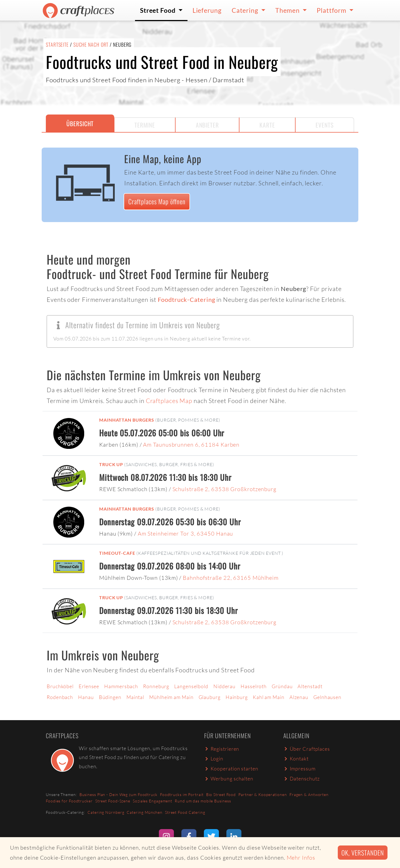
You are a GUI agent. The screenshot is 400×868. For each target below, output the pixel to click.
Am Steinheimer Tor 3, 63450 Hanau (186, 534)
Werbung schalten (229, 779)
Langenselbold (191, 686)
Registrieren (222, 749)
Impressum (299, 768)
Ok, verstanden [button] (363, 853)
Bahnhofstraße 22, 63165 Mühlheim (231, 578)
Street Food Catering (185, 812)
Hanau (86, 697)
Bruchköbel (60, 686)
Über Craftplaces (307, 749)
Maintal (135, 697)
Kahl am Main (269, 697)
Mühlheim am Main (171, 697)
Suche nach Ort (91, 44)
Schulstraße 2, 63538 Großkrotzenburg (224, 489)
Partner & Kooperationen (263, 794)
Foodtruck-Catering (186, 300)
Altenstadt (310, 686)
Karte (267, 125)
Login (214, 758)
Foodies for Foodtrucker (69, 801)
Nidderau (224, 686)
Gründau (282, 686)
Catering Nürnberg (106, 812)
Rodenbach (60, 697)
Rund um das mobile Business (203, 801)
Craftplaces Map (169, 401)
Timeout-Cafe (117, 553)
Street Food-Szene (113, 801)
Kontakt (296, 758)
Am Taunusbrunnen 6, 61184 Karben (191, 445)
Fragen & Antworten (309, 794)
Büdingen (110, 697)
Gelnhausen (327, 697)
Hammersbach (121, 686)
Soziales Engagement (152, 801)
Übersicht (80, 123)
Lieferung (207, 10)
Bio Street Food (221, 794)
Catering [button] (246, 10)
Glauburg (210, 697)
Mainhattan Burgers (127, 420)
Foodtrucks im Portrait (182, 794)
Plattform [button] (332, 10)
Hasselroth (254, 686)
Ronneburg (156, 686)
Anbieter (207, 125)
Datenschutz (301, 779)
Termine (145, 125)
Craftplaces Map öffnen (157, 201)
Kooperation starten (231, 768)
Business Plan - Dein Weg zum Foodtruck (118, 794)
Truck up (111, 464)
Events (324, 125)
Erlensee (89, 686)
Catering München (144, 812)
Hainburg (237, 697)
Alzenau (299, 697)
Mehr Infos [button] (301, 858)
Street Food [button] (158, 10)
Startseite (57, 44)
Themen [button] (288, 10)
